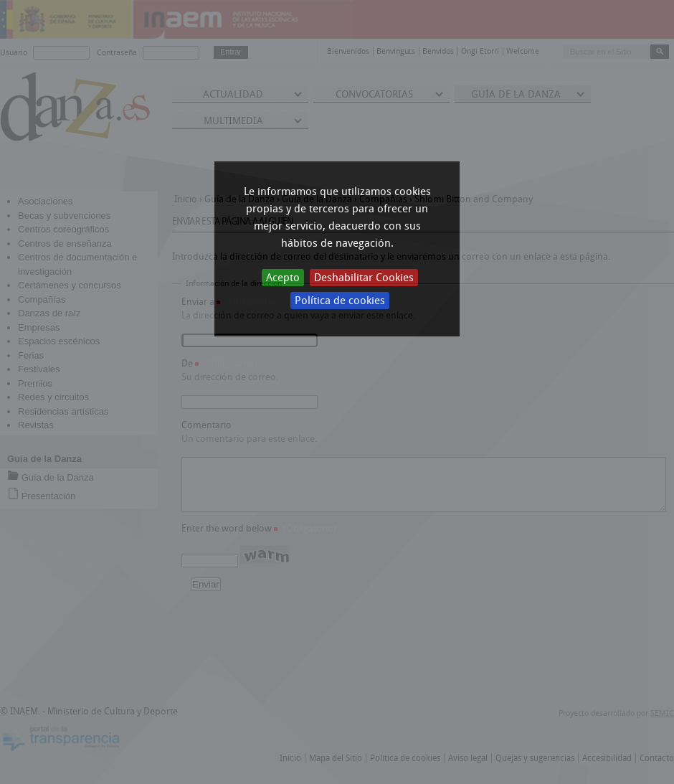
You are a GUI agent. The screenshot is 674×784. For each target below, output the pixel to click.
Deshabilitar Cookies (364, 278)
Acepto (283, 278)
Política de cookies (340, 301)
